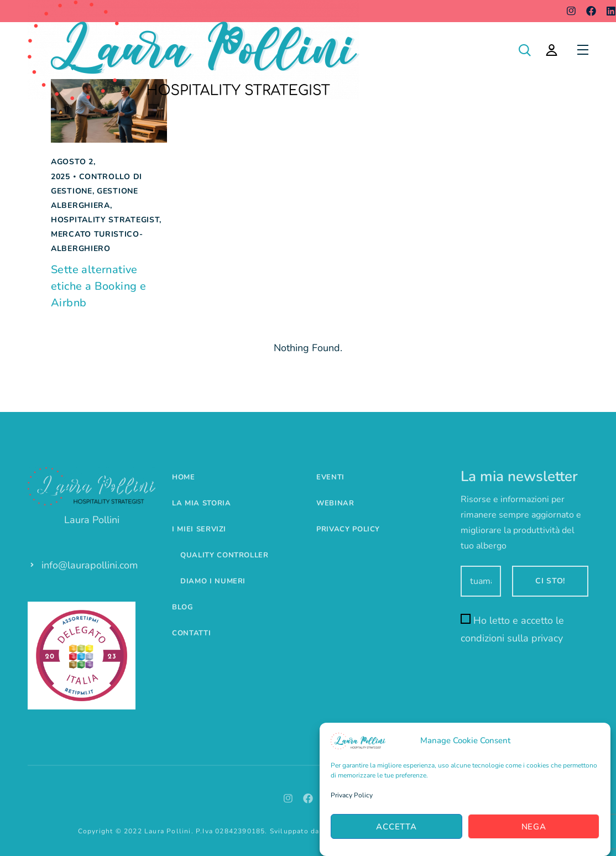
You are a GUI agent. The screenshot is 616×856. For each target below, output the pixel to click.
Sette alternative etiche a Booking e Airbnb (98, 286)
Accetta (396, 827)
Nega (534, 827)
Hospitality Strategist (105, 220)
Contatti (191, 633)
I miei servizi (199, 529)
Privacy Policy (352, 795)
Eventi (330, 477)
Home (184, 477)
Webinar (335, 503)
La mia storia (201, 503)
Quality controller (225, 555)
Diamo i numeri (213, 581)
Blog (183, 607)
